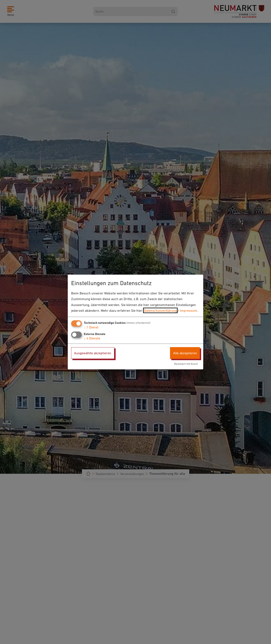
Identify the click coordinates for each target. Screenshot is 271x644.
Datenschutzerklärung (160, 310)
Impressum (189, 310)
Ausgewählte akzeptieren (93, 353)
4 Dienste (92, 338)
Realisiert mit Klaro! (186, 364)
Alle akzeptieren (185, 353)
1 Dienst (91, 327)
